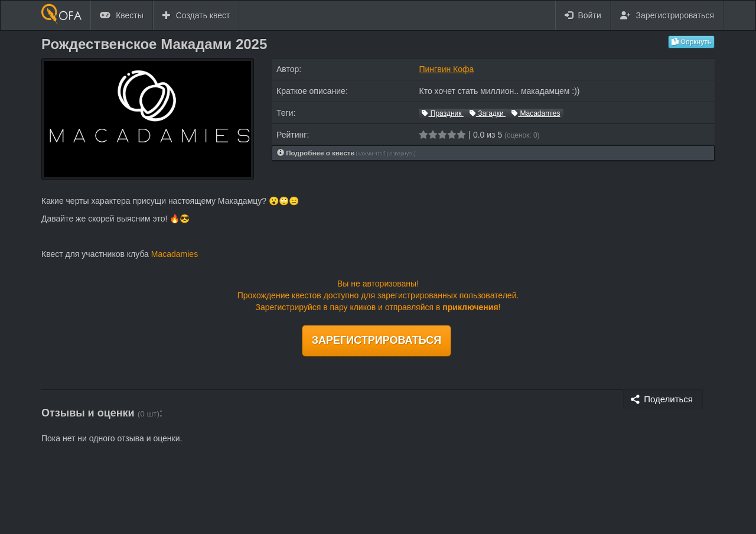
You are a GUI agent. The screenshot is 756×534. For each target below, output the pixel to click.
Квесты (122, 15)
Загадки (488, 113)
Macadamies (536, 113)
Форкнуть (691, 42)
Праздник (442, 113)
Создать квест (196, 15)
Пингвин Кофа (446, 69)
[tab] (493, 153)
